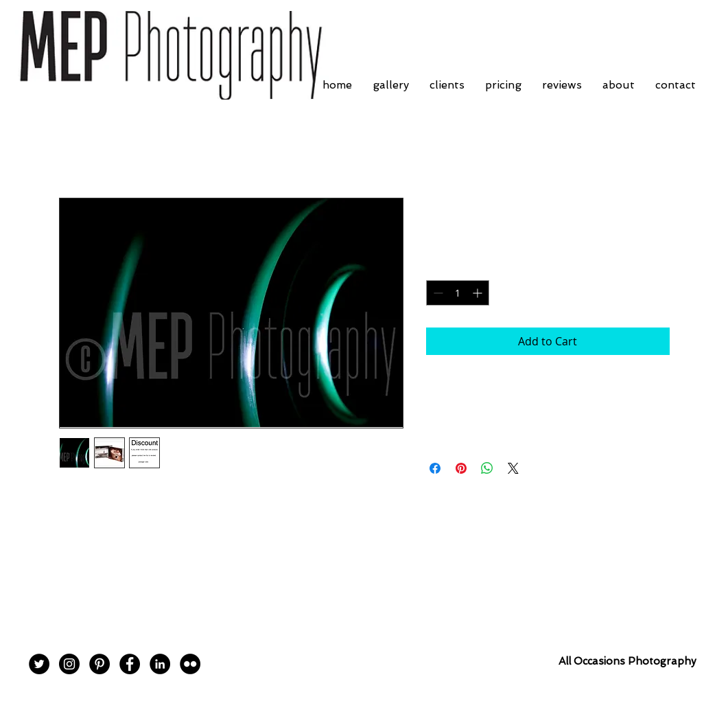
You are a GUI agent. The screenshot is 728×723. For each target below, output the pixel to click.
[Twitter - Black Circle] (39, 664)
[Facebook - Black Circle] (130, 664)
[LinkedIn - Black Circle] (160, 664)
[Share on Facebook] (435, 468)
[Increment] (479, 293)
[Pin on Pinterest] (461, 468)
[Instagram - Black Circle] (69, 664)
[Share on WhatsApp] (487, 468)
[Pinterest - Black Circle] (99, 664)
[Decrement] (437, 293)
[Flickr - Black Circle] (190, 664)
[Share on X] (513, 468)
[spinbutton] (458, 293)
